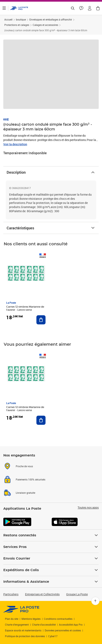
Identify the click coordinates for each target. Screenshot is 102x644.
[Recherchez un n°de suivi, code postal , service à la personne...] (73, 8)
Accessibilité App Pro (71, 625)
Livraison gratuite (25, 493)
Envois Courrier (51, 559)
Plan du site (12, 619)
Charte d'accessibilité (44, 625)
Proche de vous (24, 466)
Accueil (8, 19)
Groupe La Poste (77, 594)
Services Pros (51, 547)
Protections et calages (17, 25)
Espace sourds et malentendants (23, 630)
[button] (90, 8)
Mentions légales (31, 619)
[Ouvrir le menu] (4, 8)
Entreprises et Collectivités (42, 594)
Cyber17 (53, 636)
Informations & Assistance (51, 582)
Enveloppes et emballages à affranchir (51, 19)
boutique (21, 19)
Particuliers (11, 594)
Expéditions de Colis (51, 570)
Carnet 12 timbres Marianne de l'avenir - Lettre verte (25, 308)
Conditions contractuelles (58, 619)
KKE (6, 119)
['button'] (19, 8)
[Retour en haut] (95, 601)
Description (51, 172)
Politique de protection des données (25, 636)
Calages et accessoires (45, 25)
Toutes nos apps (88, 508)
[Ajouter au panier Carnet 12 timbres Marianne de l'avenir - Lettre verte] (41, 320)
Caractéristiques (51, 228)
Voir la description (15, 144)
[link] (21, 609)
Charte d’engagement (17, 625)
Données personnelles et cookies (63, 630)
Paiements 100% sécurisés (31, 479)
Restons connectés (51, 535)
